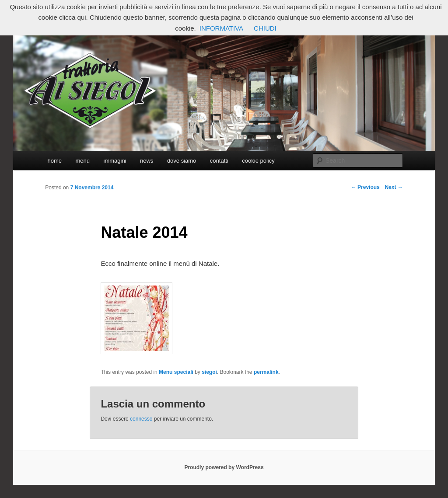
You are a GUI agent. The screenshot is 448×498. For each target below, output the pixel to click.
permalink (266, 372)
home (54, 161)
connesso (141, 419)
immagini (115, 161)
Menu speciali (176, 372)
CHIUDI (265, 28)
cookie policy (258, 161)
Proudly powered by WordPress (224, 467)
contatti (219, 161)
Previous (365, 187)
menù (82, 161)
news (147, 161)
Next (394, 187)
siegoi (209, 372)
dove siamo (182, 161)
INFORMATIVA (221, 28)
